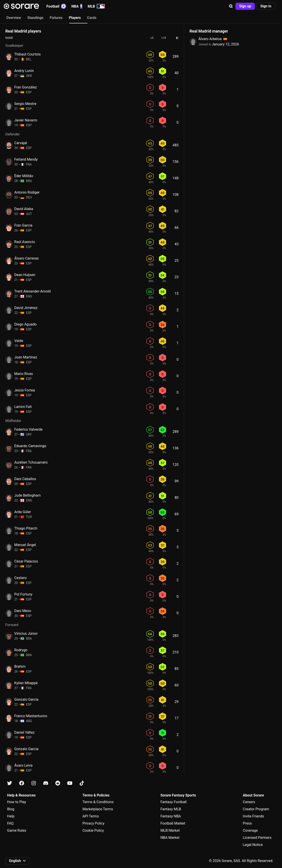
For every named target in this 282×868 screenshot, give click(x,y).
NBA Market (170, 838)
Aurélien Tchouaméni (31, 462)
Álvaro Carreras (26, 258)
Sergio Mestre (25, 104)
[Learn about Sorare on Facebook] (22, 783)
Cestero (20, 578)
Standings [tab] (35, 18)
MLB (96, 6)
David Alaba (24, 209)
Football (56, 6)
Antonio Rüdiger (27, 192)
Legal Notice (253, 845)
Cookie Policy (93, 830)
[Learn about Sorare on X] (10, 783)
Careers (249, 802)
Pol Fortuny (23, 594)
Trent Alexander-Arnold (32, 291)
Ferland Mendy (26, 159)
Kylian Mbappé (26, 683)
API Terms (91, 816)
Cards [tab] (92, 18)
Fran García (23, 225)
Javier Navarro (26, 120)
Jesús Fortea (25, 390)
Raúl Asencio (25, 242)
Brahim (20, 666)
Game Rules (17, 830)
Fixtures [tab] (56, 18)
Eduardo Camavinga (30, 446)
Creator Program (256, 809)
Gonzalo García (26, 699)
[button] (231, 6)
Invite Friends (253, 816)
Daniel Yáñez (24, 732)
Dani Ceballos (25, 479)
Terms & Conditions (98, 802)
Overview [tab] (14, 18)
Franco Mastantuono (31, 716)
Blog (11, 809)
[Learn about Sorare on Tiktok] (82, 783)
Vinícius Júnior (26, 634)
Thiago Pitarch (26, 528)
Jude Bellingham (28, 495)
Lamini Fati (23, 407)
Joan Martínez (26, 357)
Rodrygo (21, 650)
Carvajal (21, 143)
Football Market (173, 823)
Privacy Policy (94, 823)
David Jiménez (26, 308)
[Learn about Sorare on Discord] (46, 783)
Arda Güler (23, 512)
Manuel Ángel (25, 545)
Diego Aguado (25, 324)
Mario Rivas (24, 374)
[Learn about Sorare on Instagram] (34, 783)
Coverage (250, 830)
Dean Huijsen (25, 275)
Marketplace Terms (98, 809)
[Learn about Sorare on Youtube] (70, 783)
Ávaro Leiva (23, 765)
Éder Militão (24, 176)
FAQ (10, 823)
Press (247, 823)
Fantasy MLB (171, 809)
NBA (77, 6)
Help (11, 816)
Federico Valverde (28, 429)
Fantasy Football (174, 802)
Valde (19, 341)
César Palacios (26, 561)
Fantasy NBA (171, 816)
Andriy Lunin (24, 71)
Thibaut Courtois (27, 54)
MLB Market (170, 830)
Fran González (26, 87)
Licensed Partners (257, 838)
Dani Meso (23, 611)
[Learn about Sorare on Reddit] (58, 783)
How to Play (17, 802)
